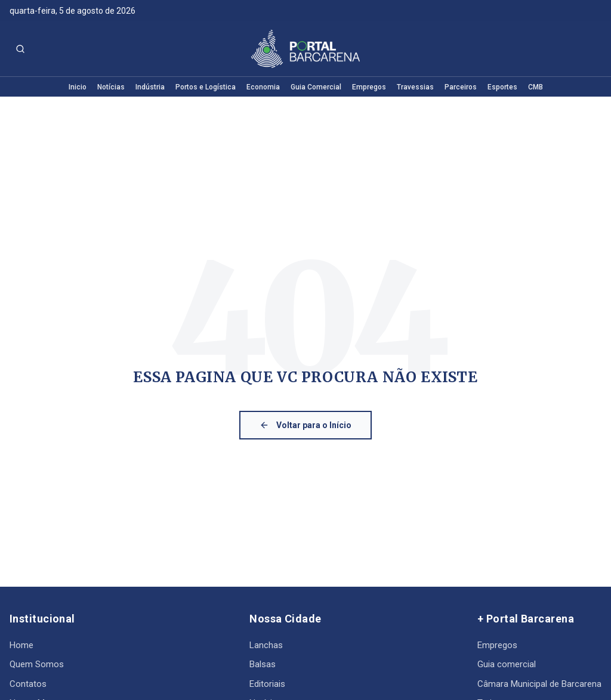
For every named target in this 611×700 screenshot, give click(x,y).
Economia (263, 87)
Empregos (369, 87)
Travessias (415, 87)
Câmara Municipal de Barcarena (539, 684)
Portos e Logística (206, 87)
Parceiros (461, 87)
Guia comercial (507, 664)
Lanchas (266, 645)
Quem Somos (37, 664)
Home (21, 645)
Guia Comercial (316, 87)
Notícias (111, 87)
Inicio (78, 87)
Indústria (150, 87)
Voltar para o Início (305, 425)
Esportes (502, 87)
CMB (536, 87)
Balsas (263, 664)
